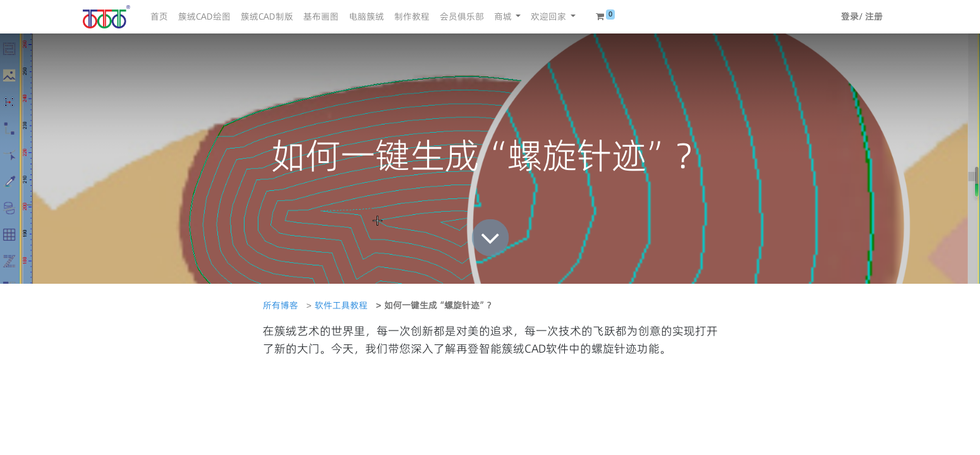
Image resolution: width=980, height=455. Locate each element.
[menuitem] (159, 17)
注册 (874, 16)
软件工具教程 (341, 305)
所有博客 (281, 305)
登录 (850, 16)
